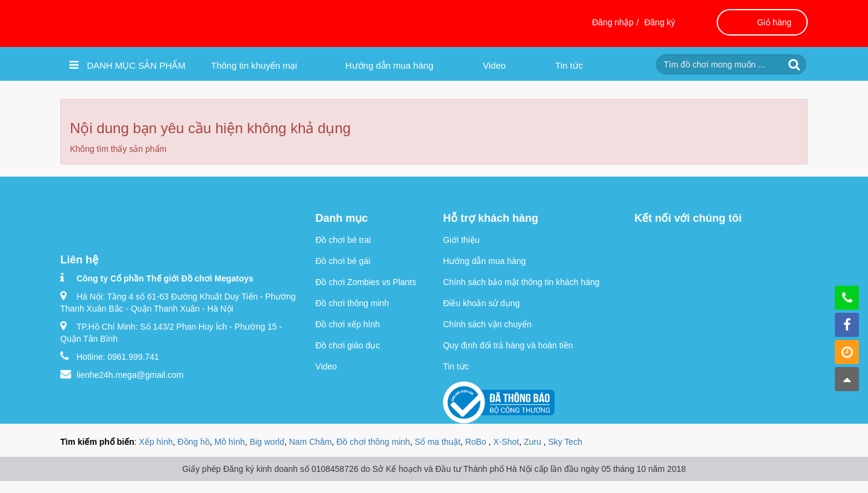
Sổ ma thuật (438, 442)
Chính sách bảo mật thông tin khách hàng (521, 282)
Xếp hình (156, 442)
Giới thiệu (461, 240)
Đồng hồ (194, 442)
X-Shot (506, 442)
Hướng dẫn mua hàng (389, 65)
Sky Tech (565, 442)
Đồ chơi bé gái (343, 261)
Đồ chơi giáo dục (348, 345)
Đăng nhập (613, 22)
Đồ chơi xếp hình (348, 324)
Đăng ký (660, 22)
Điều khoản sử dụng (481, 303)
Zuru (534, 442)
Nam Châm (311, 442)
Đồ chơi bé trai (343, 240)
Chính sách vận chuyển (487, 324)
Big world (267, 442)
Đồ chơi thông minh (352, 303)
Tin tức (569, 65)
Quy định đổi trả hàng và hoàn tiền (508, 345)
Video (494, 65)
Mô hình (230, 442)
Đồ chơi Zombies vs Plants (366, 282)
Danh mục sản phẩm (127, 65)
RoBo (477, 442)
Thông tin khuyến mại (254, 65)
